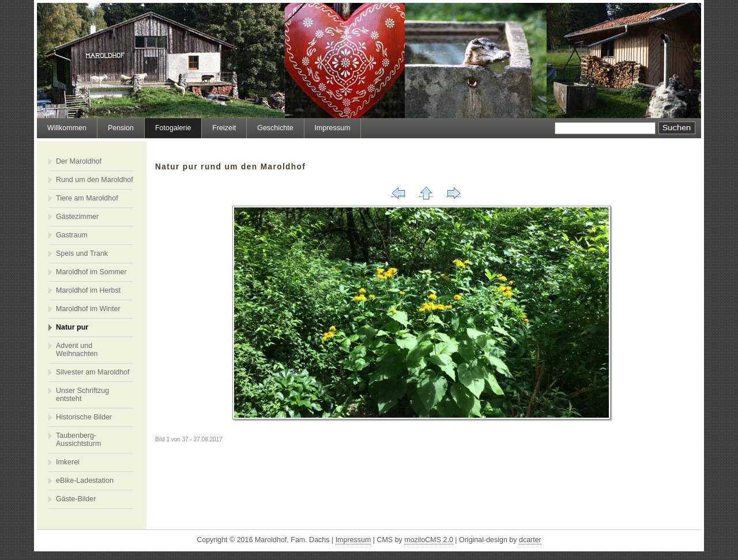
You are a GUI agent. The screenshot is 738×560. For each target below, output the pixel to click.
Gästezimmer (77, 217)
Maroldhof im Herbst (88, 290)
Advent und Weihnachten (77, 350)
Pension (121, 128)
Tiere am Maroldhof (87, 198)
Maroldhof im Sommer (91, 272)
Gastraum (72, 235)
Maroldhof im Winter (88, 309)
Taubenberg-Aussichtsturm (78, 440)
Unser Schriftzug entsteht (82, 395)
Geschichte (275, 128)
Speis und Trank (82, 253)
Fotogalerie (173, 128)
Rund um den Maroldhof (95, 180)
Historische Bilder (84, 417)
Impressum (333, 128)
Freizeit (224, 128)
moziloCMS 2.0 (429, 540)
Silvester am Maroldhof (93, 372)
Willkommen (67, 128)
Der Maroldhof (79, 161)
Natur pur (72, 327)
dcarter (530, 540)
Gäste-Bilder (76, 499)
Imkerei (68, 462)
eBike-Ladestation (85, 480)
